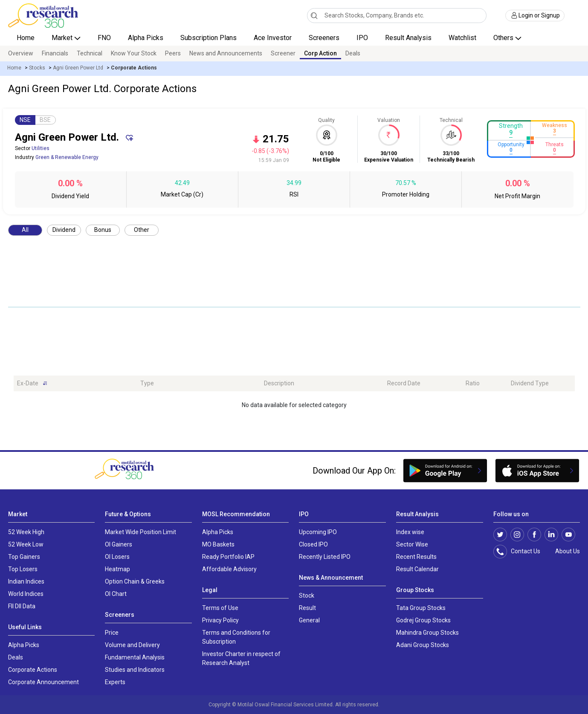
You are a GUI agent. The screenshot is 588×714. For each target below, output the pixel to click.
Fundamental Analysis (135, 657)
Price (112, 633)
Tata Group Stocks (421, 608)
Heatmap (117, 569)
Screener (283, 53)
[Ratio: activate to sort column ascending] (485, 383)
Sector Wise (412, 544)
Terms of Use (220, 608)
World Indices (26, 594)
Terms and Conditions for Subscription (236, 637)
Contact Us (521, 552)
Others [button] (504, 38)
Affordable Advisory (229, 569)
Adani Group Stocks (423, 645)
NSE (25, 120)
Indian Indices (26, 581)
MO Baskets (218, 544)
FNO (104, 38)
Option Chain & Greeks (135, 581)
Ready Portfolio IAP (228, 557)
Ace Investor (273, 38)
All (25, 230)
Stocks (37, 68)
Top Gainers (24, 557)
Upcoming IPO (318, 532)
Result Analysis (408, 38)
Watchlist (462, 38)
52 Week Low (26, 544)
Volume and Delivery (132, 645)
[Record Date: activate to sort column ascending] (423, 383)
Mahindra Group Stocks (427, 633)
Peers (173, 53)
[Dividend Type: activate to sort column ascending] (541, 383)
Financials (55, 53)
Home (26, 38)
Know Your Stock (134, 53)
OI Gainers (119, 544)
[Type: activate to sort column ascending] (199, 383)
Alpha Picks (146, 38)
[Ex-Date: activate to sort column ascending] (75, 383)
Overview (21, 53)
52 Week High (26, 532)
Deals (353, 53)
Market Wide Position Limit (140, 532)
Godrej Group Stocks (423, 620)
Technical (90, 53)
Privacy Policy (220, 620)
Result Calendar (417, 569)
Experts (115, 682)
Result (307, 608)
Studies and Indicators (135, 670)
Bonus (103, 230)
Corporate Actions (33, 670)
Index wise (410, 532)
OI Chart (116, 594)
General (309, 620)
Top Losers (23, 569)
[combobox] (397, 16)
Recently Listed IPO (325, 557)
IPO (362, 38)
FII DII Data (22, 606)
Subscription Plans (209, 38)
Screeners (324, 38)
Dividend (64, 230)
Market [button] (63, 38)
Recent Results (416, 557)
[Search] (314, 15)
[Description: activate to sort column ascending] (322, 383)
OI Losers (117, 557)
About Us (566, 551)
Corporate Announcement (43, 682)
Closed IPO (313, 544)
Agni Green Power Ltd (78, 68)
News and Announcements (226, 53)
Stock (307, 595)
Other (142, 230)
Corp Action (320, 53)
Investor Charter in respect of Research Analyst (241, 658)
